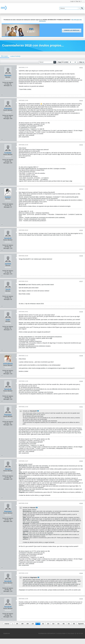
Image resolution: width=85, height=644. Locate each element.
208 (22, 624)
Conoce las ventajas (72, 30)
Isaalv (8, 320)
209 (28, 624)
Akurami (8, 469)
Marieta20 (8, 76)
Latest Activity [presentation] (15, 56)
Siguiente (81, 624)
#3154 (81, 189)
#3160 (81, 381)
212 (43, 624)
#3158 (81, 312)
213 (48, 624)
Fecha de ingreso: (8, 82)
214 (53, 624)
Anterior (7, 624)
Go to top (80, 633)
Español (6, 633)
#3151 (81, 68)
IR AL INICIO (71, 633)
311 (69, 624)
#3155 (81, 230)
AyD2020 (8, 264)
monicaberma (8, 364)
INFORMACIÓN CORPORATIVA (47, 633)
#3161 (81, 407)
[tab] (15, 56)
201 (17, 624)
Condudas (8, 153)
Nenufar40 (8, 238)
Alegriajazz (8, 109)
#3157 (81, 281)
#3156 (81, 256)
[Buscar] (70, 8)
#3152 (81, 101)
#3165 (81, 599)
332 (74, 624)
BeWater (8, 197)
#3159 (81, 356)
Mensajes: (7, 86)
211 (38, 624)
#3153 (81, 145)
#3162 (81, 461)
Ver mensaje (38, 411)
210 (33, 624)
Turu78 (8, 289)
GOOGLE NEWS (61, 633)
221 (58, 624)
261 (64, 624)
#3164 (81, 573)
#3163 (81, 504)
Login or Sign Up (76, 1)
